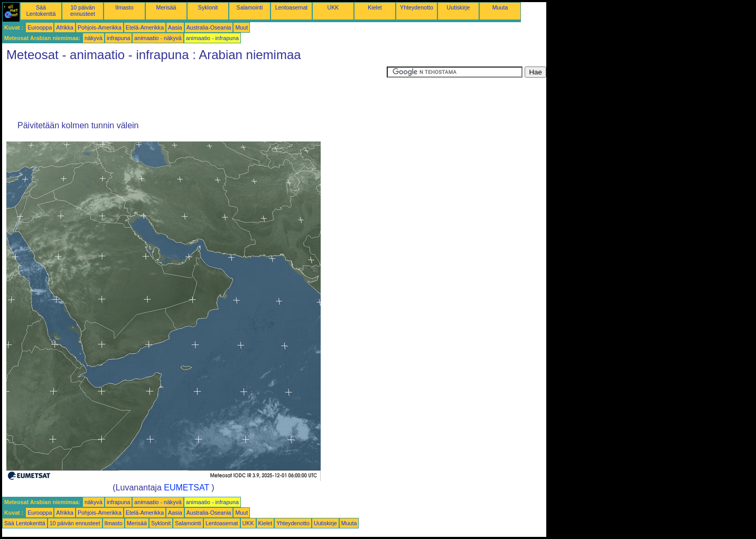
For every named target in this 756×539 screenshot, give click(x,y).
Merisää (166, 7)
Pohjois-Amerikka (100, 27)
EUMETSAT (186, 488)
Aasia (175, 27)
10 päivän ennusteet (83, 11)
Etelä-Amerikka (145, 27)
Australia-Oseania (209, 27)
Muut (241, 27)
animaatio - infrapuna (212, 38)
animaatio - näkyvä (158, 38)
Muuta (500, 7)
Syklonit (208, 7)
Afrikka (65, 27)
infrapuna (118, 38)
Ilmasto (124, 7)
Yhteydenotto (417, 7)
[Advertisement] (194, 90)
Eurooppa (40, 27)
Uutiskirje (459, 7)
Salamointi (250, 7)
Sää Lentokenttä (41, 11)
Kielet (375, 7)
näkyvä (94, 38)
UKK (333, 7)
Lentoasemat (292, 7)
